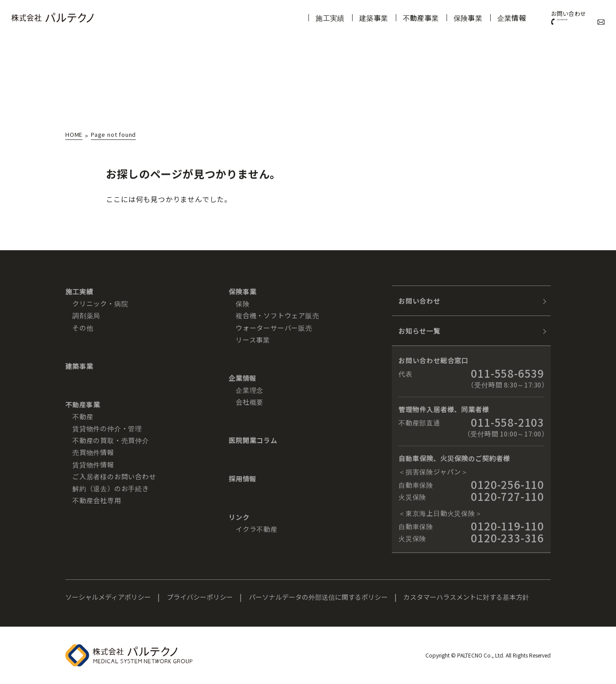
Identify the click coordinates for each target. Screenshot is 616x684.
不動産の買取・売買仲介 (111, 440)
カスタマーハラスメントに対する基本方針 (466, 597)
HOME (74, 135)
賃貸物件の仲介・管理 (107, 428)
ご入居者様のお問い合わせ (114, 476)
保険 (243, 303)
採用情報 (242, 479)
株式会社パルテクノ (53, 18)
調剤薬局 (86, 315)
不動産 (83, 416)
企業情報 (491, 18)
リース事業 (253, 340)
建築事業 (350, 18)
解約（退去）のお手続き (111, 488)
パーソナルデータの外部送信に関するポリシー (318, 597)
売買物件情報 (93, 452)
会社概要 (250, 402)
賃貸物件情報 (93, 464)
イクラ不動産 (257, 529)
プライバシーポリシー (200, 597)
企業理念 (250, 390)
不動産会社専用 (97, 500)
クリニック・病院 (100, 303)
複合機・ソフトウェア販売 (278, 315)
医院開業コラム (253, 440)
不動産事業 (398, 18)
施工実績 (305, 18)
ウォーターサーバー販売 (274, 328)
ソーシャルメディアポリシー (108, 597)
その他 (83, 328)
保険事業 (446, 18)
